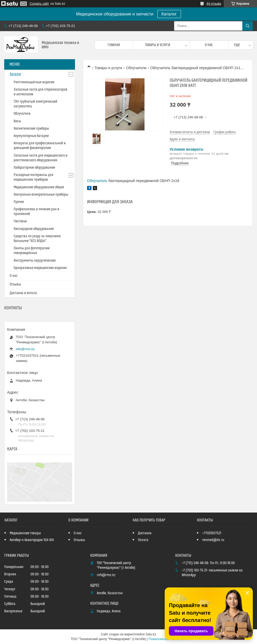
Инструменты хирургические (35, 261)
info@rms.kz (25, 349)
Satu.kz (151, 634)
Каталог (169, 14)
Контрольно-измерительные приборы (41, 195)
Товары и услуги (158, 45)
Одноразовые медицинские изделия (40, 268)
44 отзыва (214, 4)
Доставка (145, 533)
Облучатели (136, 68)
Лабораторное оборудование (34, 168)
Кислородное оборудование (34, 229)
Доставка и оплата (23, 293)
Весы (17, 121)
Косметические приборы (31, 129)
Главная (114, 45)
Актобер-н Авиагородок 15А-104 (32, 540)
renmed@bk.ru (213, 540)
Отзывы (15, 284)
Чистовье (20, 221)
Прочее (19, 202)
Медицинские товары (25, 533)
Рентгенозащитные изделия (34, 82)
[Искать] (248, 26)
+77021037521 (212, 533)
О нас (209, 45)
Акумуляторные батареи (31, 136)
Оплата (143, 540)
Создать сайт (39, 4)
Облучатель (97, 181)
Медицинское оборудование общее (39, 187)
